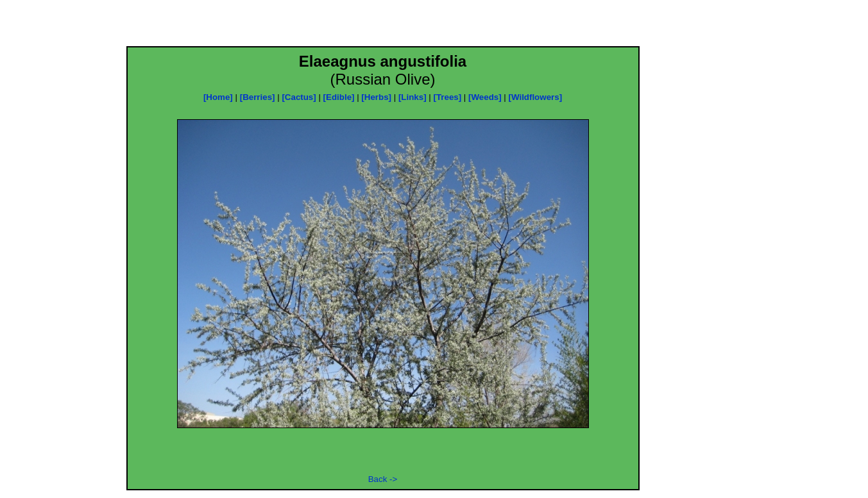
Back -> (383, 479)
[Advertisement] (383, 27)
